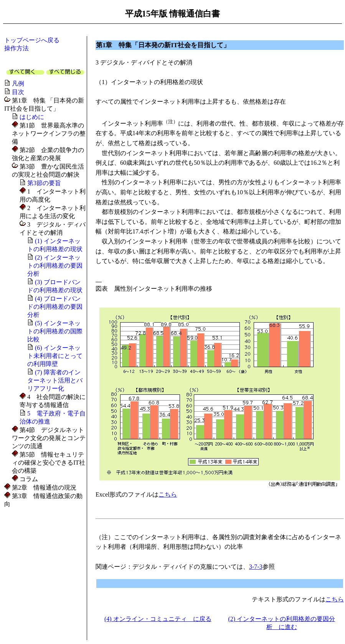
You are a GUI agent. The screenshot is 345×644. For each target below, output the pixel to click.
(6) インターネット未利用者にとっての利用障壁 (55, 356)
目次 (18, 92)
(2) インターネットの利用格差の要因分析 (55, 266)
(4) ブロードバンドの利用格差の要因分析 (55, 307)
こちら (168, 494)
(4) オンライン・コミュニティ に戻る (158, 619)
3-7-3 (256, 567)
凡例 (18, 84)
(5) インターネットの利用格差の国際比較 (55, 331)
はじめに (32, 117)
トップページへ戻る (32, 40)
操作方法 (17, 48)
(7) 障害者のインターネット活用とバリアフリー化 (55, 380)
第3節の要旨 (44, 183)
